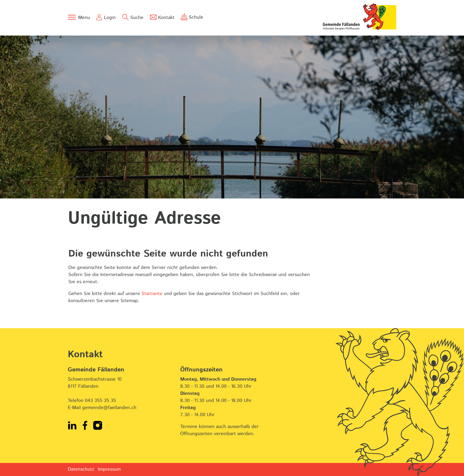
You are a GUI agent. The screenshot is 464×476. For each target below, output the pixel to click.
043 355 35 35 (100, 401)
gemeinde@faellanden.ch (109, 408)
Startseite (152, 294)
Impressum (109, 469)
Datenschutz (81, 469)
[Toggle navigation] (79, 17)
